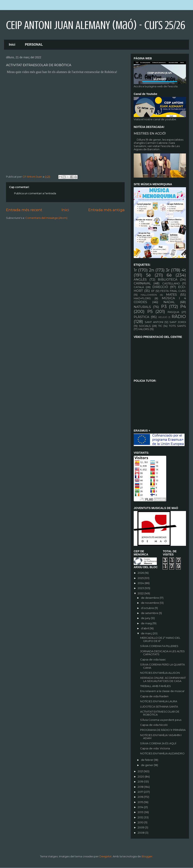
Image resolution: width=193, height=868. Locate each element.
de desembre (150, 598)
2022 (141, 593)
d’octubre (148, 608)
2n (152, 270)
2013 (141, 812)
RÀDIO (179, 316)
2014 (141, 807)
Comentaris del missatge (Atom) (46, 218)
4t (184, 270)
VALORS (144, 329)
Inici (12, 45)
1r (135, 270)
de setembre (150, 613)
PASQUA (173, 312)
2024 (141, 583)
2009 (141, 827)
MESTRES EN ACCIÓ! (150, 133)
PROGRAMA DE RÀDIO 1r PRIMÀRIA (163, 730)
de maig (147, 623)
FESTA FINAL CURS (173, 291)
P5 (150, 311)
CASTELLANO (171, 283)
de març (147, 633)
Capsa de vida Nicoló (154, 725)
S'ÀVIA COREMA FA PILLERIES (159, 646)
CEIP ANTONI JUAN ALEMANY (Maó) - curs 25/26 (96, 25)
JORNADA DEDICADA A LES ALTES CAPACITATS (162, 653)
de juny (146, 618)
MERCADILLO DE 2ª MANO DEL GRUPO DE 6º (160, 639)
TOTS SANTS (178, 326)
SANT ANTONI (154, 322)
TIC (160, 326)
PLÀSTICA (141, 317)
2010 (141, 822)
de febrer (147, 760)
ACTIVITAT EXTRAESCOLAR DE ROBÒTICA (160, 713)
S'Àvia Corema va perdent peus (161, 720)
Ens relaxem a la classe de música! (162, 691)
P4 (183, 306)
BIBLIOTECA (168, 279)
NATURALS (142, 307)
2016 (141, 797)
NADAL (169, 302)
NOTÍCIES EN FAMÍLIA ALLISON (160, 673)
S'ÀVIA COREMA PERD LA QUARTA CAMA (162, 666)
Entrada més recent (24, 210)
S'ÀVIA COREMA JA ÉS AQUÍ (158, 743)
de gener (147, 765)
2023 (141, 588)
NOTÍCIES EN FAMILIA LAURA (159, 701)
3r (168, 270)
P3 (164, 306)
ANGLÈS (140, 279)
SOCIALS (145, 326)
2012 (141, 817)
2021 (141, 771)
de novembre (150, 603)
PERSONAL (34, 45)
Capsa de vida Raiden (154, 696)
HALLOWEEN (149, 295)
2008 (141, 833)
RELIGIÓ (163, 317)
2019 (141, 782)
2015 (141, 802)
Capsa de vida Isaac (153, 659)
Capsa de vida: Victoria (155, 748)
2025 (141, 578)
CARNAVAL (142, 283)
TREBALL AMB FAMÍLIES (156, 686)
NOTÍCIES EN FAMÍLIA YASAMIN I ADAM (161, 737)
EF (153, 291)
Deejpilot (105, 856)
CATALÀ (139, 287)
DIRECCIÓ (160, 287)
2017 (141, 792)
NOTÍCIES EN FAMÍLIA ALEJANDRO (162, 753)
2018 (141, 787)
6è (169, 275)
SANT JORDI (178, 322)
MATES (171, 295)
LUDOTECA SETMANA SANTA (159, 707)
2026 (141, 573)
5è (148, 275)
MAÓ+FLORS (142, 298)
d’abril (145, 628)
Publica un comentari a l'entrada (35, 193)
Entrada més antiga (106, 210)
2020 (141, 776)
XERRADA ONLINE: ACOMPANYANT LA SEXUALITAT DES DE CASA (163, 679)
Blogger (147, 856)
